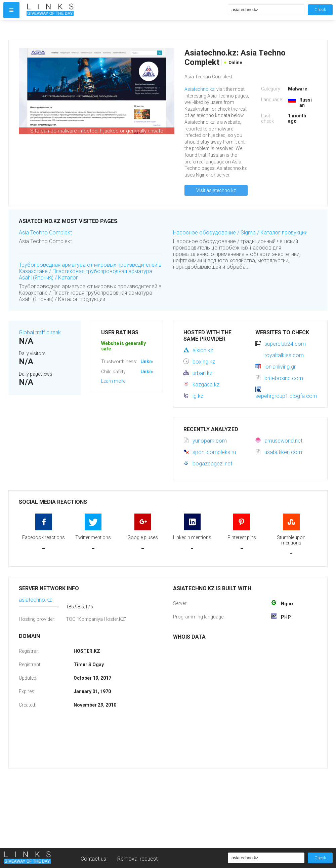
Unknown (151, 362)
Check (320, 10)
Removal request (137, 859)
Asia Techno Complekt (45, 233)
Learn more (113, 381)
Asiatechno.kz (199, 89)
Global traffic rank (40, 332)
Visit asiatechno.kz (216, 190)
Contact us (93, 859)
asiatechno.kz (35, 600)
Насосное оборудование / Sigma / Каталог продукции (240, 233)
